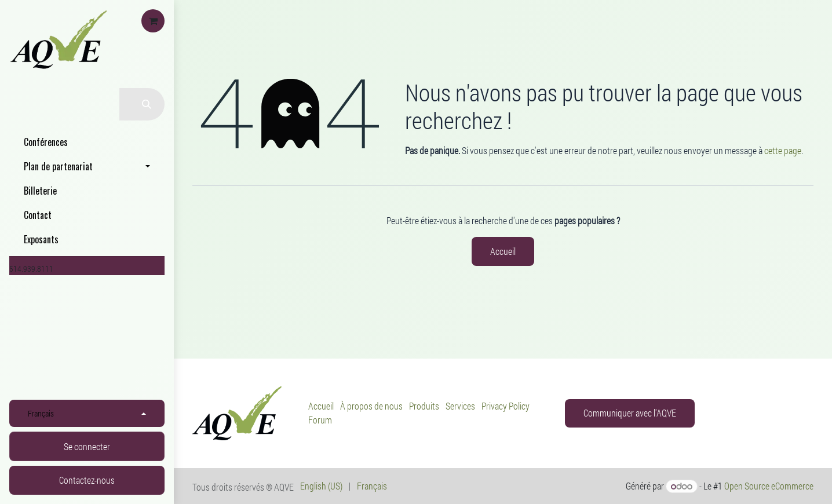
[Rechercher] (142, 104)
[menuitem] (87, 142)
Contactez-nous (87, 480)
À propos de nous (371, 406)
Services (460, 406)
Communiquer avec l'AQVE (630, 413)
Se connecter (87, 446)
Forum (320, 420)
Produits (424, 406)
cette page (783, 150)
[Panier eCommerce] (153, 21)
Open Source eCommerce (769, 486)
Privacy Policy (506, 406)
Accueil (503, 251)
